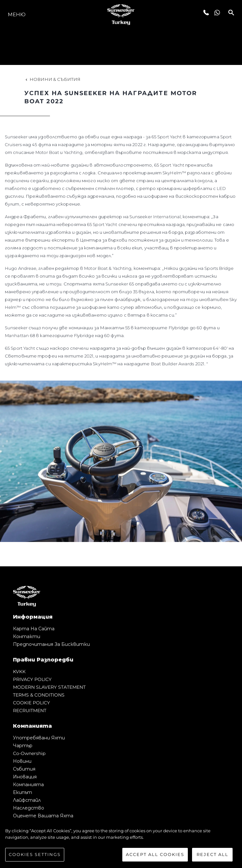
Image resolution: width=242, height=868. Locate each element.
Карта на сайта (34, 629)
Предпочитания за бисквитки (51, 644)
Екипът (23, 792)
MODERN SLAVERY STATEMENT (49, 687)
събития (24, 769)
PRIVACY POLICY (32, 679)
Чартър (23, 746)
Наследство (29, 808)
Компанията (28, 785)
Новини (22, 761)
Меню (17, 14)
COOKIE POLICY (31, 703)
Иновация (25, 777)
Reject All (212, 855)
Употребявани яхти (39, 738)
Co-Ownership (29, 753)
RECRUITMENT (30, 711)
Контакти (27, 636)
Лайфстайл (27, 800)
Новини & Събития (52, 79)
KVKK (19, 672)
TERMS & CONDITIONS (39, 695)
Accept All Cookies (155, 855)
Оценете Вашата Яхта (43, 816)
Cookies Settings (35, 855)
